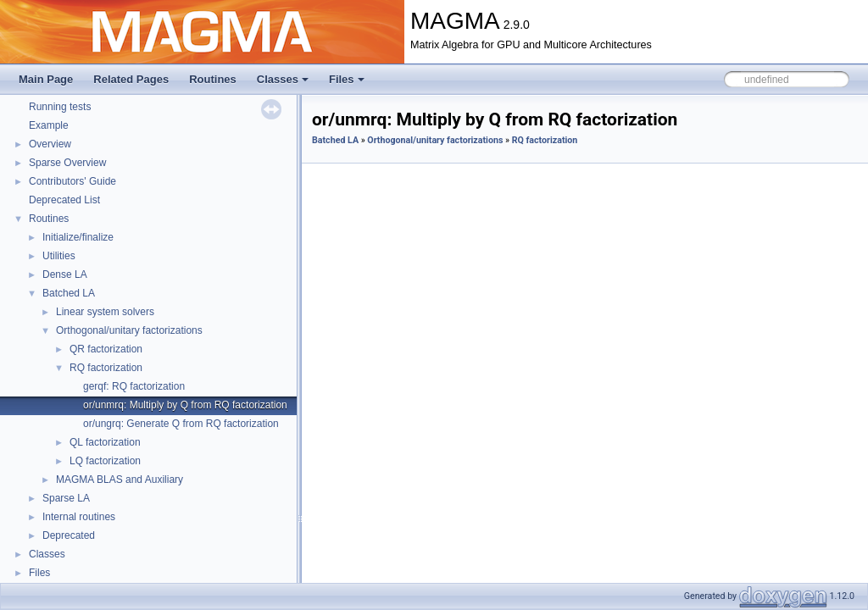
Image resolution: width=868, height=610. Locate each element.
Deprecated (69, 535)
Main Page (46, 79)
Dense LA (65, 274)
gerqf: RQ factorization (134, 386)
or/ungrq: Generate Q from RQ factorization (181, 424)
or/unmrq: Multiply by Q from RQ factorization (185, 405)
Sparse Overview (67, 163)
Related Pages (131, 79)
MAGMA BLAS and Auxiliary (120, 480)
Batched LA (69, 293)
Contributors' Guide (72, 181)
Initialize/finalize (78, 237)
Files (347, 79)
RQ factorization (106, 368)
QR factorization (106, 349)
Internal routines (79, 517)
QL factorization (105, 442)
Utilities (59, 256)
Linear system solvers (105, 312)
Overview (50, 144)
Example (49, 125)
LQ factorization (105, 461)
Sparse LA (66, 498)
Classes (283, 79)
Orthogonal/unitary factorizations (129, 330)
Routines (213, 79)
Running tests (60, 107)
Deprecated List (64, 200)
